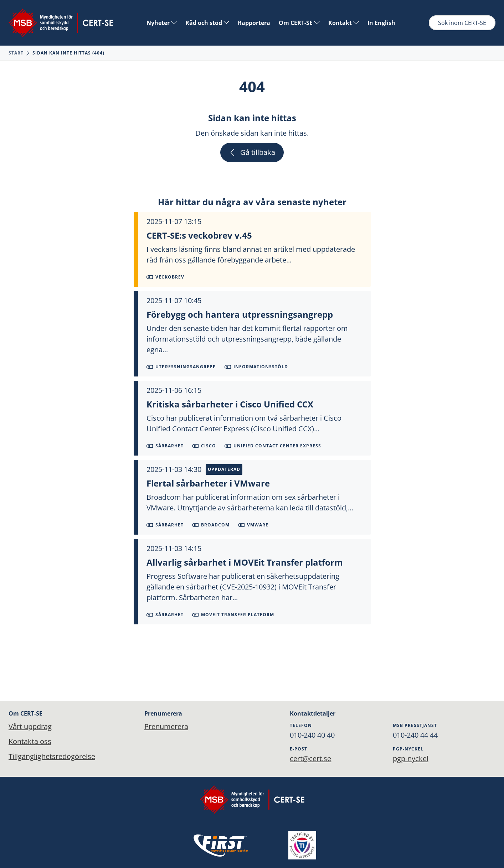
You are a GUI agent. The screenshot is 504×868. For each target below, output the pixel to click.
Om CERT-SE (299, 23)
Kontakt (344, 23)
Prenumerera (166, 726)
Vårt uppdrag (30, 726)
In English (381, 23)
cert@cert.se (310, 758)
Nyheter (162, 23)
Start (16, 53)
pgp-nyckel (411, 758)
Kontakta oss (30, 741)
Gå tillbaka (252, 152)
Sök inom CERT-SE (462, 23)
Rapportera (254, 23)
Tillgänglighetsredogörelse (52, 756)
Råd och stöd (207, 23)
